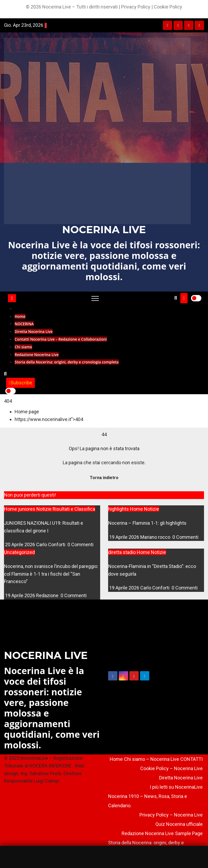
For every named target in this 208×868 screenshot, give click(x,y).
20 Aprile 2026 (21, 544)
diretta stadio (122, 552)
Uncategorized (19, 552)
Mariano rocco (156, 537)
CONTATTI (192, 759)
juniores (27, 509)
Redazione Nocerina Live (37, 355)
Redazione (48, 595)
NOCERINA (24, 324)
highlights (119, 509)
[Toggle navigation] (95, 298)
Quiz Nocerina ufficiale (179, 824)
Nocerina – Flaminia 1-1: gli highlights (147, 523)
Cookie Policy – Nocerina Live (171, 768)
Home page (27, 412)
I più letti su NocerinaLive (176, 787)
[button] (176, 298)
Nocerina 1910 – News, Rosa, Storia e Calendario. (148, 801)
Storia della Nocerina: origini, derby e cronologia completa (67, 362)
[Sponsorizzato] (104, 857)
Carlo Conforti (51, 544)
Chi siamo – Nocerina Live (152, 759)
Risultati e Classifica (74, 509)
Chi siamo (23, 347)
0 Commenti (80, 544)
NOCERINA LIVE (104, 230)
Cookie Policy (168, 7)
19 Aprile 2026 (125, 537)
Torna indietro (104, 478)
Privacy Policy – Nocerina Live (171, 815)
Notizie (44, 509)
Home (20, 316)
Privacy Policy (136, 7)
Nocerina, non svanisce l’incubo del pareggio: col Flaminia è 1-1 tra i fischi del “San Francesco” (51, 574)
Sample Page (189, 833)
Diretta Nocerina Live (34, 331)
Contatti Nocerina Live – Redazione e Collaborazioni (61, 339)
